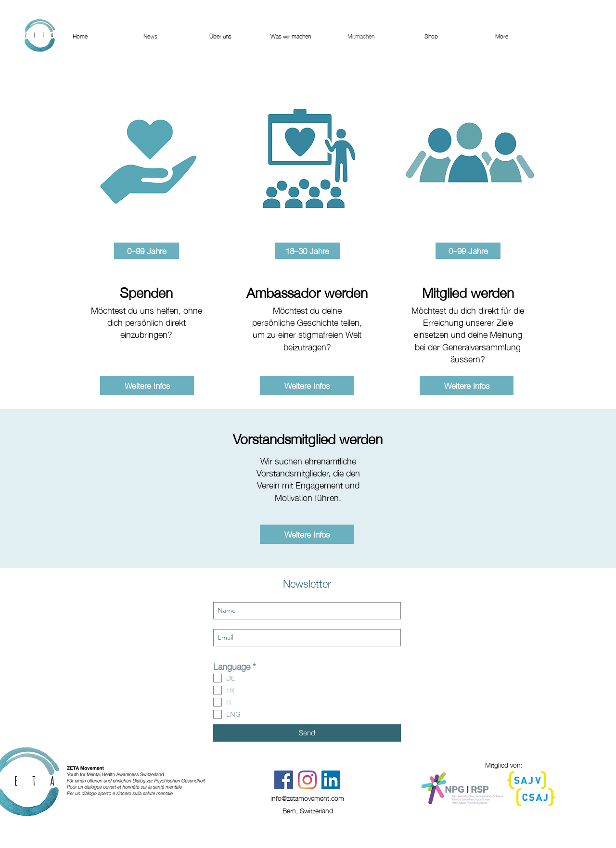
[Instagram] (307, 780)
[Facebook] (284, 780)
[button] (147, 251)
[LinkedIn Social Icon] (331, 780)
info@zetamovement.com (307, 797)
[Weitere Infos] (147, 385)
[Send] (307, 733)
